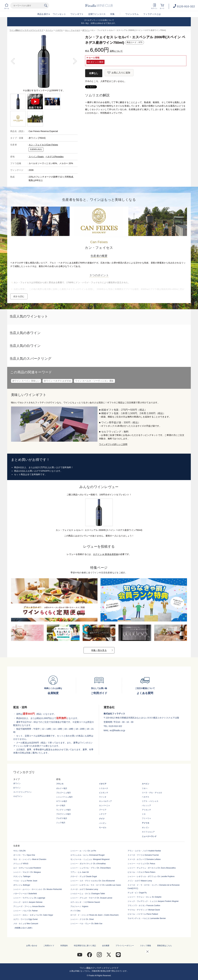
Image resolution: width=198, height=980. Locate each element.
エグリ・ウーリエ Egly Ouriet (25, 919)
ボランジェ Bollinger (22, 885)
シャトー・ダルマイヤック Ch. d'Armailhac (88, 864)
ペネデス (59, 30)
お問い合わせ (32, 946)
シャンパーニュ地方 (64, 797)
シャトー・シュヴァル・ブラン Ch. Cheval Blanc (91, 868)
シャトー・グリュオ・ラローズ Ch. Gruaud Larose (91, 898)
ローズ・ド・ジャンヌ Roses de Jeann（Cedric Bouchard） (95, 915)
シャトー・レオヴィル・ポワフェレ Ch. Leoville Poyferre (151, 876)
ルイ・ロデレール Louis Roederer (27, 868)
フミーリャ (146, 818)
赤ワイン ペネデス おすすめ (58, 381)
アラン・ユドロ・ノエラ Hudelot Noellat (144, 851)
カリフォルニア (148, 832)
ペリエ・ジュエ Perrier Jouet (25, 881)
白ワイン (17, 788)
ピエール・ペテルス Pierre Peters (141, 872)
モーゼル (103, 828)
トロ (144, 814)
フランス (60, 784)
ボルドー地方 (62, 788)
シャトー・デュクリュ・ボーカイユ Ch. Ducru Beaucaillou (152, 868)
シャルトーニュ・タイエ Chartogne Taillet (88, 894)
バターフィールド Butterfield (25, 894)
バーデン (103, 823)
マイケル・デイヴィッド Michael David (144, 910)
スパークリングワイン (22, 792)
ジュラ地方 (61, 823)
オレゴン (146, 828)
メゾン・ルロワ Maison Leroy (140, 881)
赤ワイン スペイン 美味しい (26, 381)
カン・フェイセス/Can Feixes (43, 145)
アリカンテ (146, 810)
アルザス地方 (62, 818)
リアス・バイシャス (150, 801)
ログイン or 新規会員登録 (106, 554)
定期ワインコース (97, 14)
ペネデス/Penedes (55, 157)
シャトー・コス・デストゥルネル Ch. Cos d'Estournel (93, 881)
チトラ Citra (75, 911)
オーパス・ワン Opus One (24, 855)
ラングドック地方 (64, 810)
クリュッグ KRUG (21, 864)
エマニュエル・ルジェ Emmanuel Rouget (87, 855)
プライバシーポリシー (125, 946)
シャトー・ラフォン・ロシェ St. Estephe (145, 897)
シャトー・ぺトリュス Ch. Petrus (141, 864)
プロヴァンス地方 (64, 814)
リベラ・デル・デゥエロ (152, 793)
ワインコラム (132, 14)
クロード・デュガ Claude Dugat (84, 876)
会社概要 (106, 946)
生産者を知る (36, 149)
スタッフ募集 (146, 946)
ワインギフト (77, 14)
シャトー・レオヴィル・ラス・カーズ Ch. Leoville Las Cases (96, 885)
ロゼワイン (18, 796)
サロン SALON (19, 851)
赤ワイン (86, 30)
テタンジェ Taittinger (22, 876)
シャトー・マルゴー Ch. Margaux (27, 872)
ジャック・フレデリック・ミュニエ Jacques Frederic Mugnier (153, 901)
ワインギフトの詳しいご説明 (113, 444)
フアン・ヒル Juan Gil (79, 872)
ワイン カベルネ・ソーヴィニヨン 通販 (94, 381)
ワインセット (59, 14)
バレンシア (146, 806)
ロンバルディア (105, 801)
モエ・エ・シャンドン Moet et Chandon (30, 859)
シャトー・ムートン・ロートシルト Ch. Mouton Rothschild (38, 889)
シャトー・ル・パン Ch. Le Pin (83, 851)
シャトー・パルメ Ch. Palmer (25, 911)
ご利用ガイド (49, 946)
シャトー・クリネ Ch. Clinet (82, 919)
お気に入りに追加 (121, 73)
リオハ (145, 788)
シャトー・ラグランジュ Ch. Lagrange (29, 898)
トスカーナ (104, 788)
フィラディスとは (152, 14)
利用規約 (64, 946)
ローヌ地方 (61, 806)
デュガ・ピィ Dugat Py (137, 893)
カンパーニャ (105, 806)
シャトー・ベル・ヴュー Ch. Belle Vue (86, 924)
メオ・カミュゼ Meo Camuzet (26, 924)
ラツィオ (103, 797)
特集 (113, 14)
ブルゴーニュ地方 (64, 793)
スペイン (49, 30)
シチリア (103, 814)
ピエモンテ (104, 793)
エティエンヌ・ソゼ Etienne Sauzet (85, 902)
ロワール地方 (62, 801)
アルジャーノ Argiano (79, 906)
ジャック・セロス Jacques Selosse (28, 902)
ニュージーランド (149, 836)
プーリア (103, 810)
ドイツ (102, 819)
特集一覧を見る (99, 650)
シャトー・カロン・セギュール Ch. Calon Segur (33, 915)
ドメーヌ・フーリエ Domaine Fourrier (143, 855)
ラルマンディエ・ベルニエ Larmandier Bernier (147, 918)
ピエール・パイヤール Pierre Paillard (143, 914)
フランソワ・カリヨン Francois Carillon (144, 906)
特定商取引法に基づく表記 (85, 946)
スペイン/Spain (36, 157)
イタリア (103, 784)
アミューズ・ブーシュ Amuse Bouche (29, 906)
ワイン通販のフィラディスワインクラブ (26, 30)
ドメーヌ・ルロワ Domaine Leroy (84, 889)
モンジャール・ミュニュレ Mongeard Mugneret (90, 859)
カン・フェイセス (73, 30)
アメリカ (146, 823)
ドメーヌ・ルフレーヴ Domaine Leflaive (144, 859)
